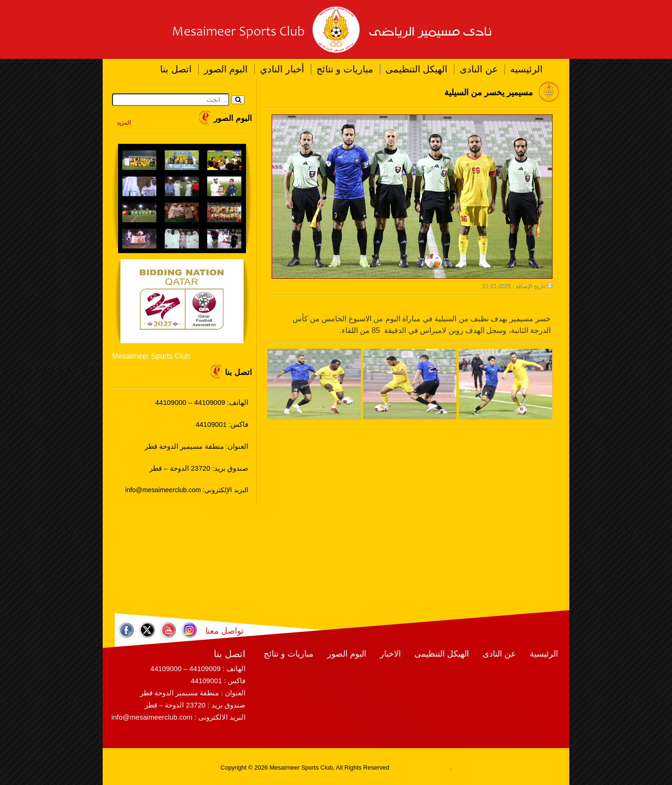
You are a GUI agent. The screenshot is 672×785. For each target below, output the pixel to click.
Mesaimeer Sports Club (151, 356)
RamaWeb (405, 767)
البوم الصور (226, 69)
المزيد (124, 123)
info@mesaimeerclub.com (152, 717)
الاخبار (390, 654)
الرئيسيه (526, 69)
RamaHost (435, 767)
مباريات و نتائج (345, 69)
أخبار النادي (282, 69)
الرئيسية (544, 654)
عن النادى (479, 69)
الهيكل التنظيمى (417, 69)
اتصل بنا (176, 69)
